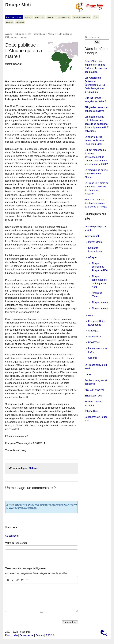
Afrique (51, 34)
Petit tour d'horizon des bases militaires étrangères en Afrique (96, 203)
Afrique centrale (100, 302)
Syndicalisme (95, 337)
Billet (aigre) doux (94, 396)
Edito (96, 17)
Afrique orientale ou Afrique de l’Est (100, 267)
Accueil (9, 34)
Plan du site (11, 635)
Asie (90, 315)
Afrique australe (100, 308)
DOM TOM (94, 342)
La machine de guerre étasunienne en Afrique (96, 174)
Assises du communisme (58, 17)
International (39, 34)
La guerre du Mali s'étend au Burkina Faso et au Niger (94, 140)
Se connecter (12, 536)
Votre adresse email (16, 543)
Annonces (40, 17)
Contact (40, 635)
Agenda (29, 17)
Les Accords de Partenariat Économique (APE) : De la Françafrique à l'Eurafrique (95, 85)
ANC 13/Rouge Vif (94, 390)
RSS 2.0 (50, 635)
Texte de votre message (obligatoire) (26, 568)
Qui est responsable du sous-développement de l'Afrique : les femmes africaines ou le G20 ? (96, 157)
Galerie (9, 22)
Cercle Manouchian (82, 17)
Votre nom (11, 527)
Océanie (93, 358)
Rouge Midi (18, 5)
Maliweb (33, 468)
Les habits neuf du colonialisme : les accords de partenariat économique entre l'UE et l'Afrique (97, 124)
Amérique (93, 331)
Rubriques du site (14, 17)
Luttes (88, 374)
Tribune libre (91, 411)
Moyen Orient (95, 242)
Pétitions (20, 22)
